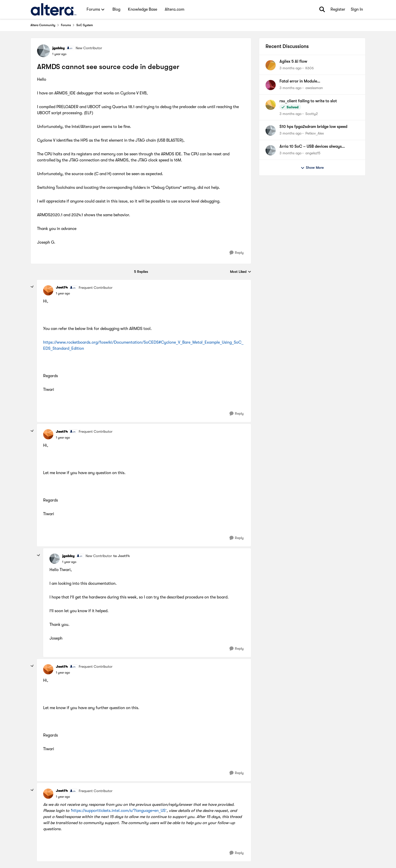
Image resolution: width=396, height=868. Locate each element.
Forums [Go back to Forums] (66, 25)
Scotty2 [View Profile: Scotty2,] (312, 113)
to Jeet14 (121, 556)
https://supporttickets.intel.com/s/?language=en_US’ (119, 811)
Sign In (357, 9)
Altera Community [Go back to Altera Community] (43, 25)
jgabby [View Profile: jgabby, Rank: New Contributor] (59, 48)
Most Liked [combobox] (241, 272)
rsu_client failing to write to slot (308, 101)
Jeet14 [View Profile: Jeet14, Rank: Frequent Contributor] (62, 287)
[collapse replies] (32, 287)
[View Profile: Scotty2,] (271, 105)
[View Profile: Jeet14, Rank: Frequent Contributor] (48, 290)
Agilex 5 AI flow (293, 61)
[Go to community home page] (53, 9)
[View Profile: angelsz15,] (271, 150)
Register (338, 9)
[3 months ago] (291, 68)
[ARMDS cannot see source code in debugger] (63, 293)
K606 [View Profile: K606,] (310, 68)
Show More (312, 168)
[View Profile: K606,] (271, 65)
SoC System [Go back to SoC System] (85, 25)
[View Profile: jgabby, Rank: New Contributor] (43, 51)
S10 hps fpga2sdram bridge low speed (313, 127)
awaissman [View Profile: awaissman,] (314, 88)
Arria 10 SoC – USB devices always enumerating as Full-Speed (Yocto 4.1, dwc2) (319, 147)
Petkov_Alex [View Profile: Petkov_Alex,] (315, 133)
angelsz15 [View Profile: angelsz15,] (313, 153)
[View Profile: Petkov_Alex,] (271, 130)
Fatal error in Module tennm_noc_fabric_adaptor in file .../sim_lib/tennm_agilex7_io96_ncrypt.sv (317, 81)
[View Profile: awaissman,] (271, 85)
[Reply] (237, 253)
